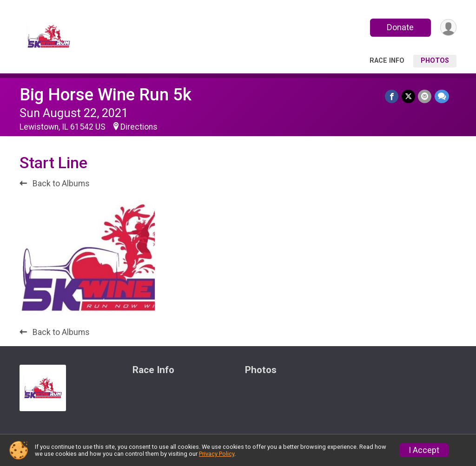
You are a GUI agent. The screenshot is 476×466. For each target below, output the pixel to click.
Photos (435, 61)
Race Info (387, 61)
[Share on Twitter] (409, 96)
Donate (400, 27)
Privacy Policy (217, 454)
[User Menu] (448, 28)
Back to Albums (55, 184)
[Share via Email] (425, 96)
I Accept (424, 450)
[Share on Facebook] (393, 96)
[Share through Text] (442, 96)
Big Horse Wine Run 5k (106, 95)
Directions (139, 127)
